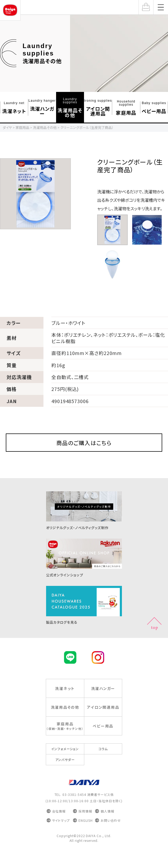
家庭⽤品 (126, 107)
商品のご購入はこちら (84, 448)
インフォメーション (65, 761)
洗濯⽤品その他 (70, 107)
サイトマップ (61, 832)
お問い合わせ (111, 832)
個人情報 (107, 823)
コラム (103, 761)
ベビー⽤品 (154, 107)
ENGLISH (86, 832)
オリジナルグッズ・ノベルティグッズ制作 (84, 537)
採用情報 (85, 823)
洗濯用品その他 (46, 53)
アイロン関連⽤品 (98, 107)
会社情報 (59, 823)
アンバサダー (65, 771)
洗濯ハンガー (42, 107)
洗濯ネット (14, 107)
